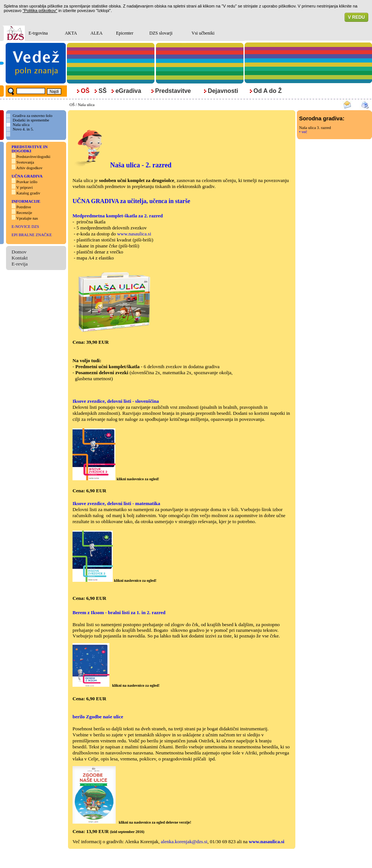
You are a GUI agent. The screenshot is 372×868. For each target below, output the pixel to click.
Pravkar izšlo (27, 182)
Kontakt (20, 258)
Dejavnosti (223, 91)
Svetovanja (25, 162)
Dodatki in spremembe (31, 120)
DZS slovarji (161, 33)
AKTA (71, 33)
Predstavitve (173, 91)
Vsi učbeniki (203, 33)
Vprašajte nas (27, 218)
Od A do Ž (268, 91)
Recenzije (24, 213)
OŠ (72, 105)
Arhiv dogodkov (30, 168)
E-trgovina (38, 33)
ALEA (97, 33)
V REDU (356, 17)
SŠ (102, 91)
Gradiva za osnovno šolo (33, 116)
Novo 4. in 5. (23, 129)
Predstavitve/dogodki (33, 157)
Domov (19, 252)
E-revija (20, 264)
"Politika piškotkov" (40, 11)
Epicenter (125, 33)
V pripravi (24, 187)
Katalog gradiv (28, 193)
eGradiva (128, 91)
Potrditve (23, 207)
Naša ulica (86, 105)
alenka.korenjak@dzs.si (184, 841)
